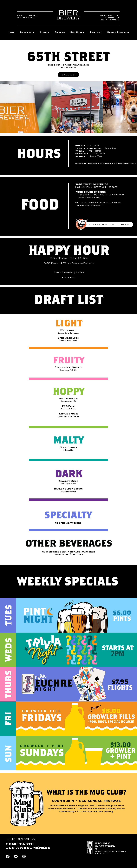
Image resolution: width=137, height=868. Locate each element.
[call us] (68, 75)
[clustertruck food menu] (108, 224)
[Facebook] (8, 856)
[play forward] (134, 107)
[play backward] (3, 107)
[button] (118, 32)
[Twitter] (16, 856)
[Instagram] (24, 856)
